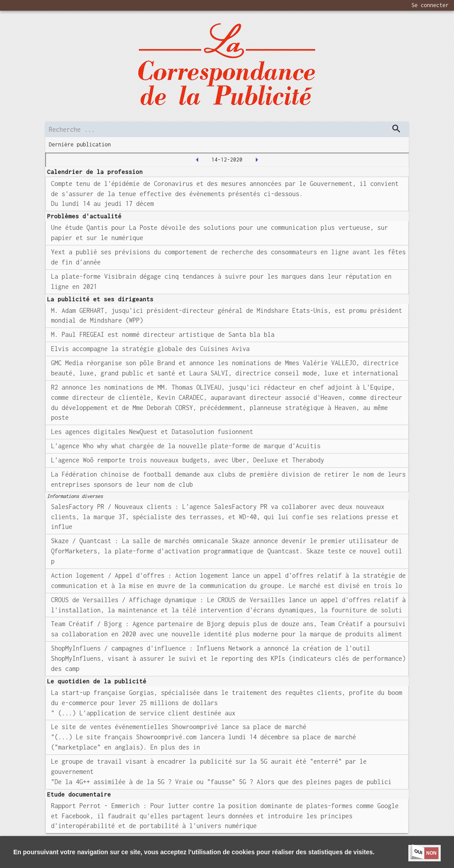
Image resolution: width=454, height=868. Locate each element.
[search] (227, 129)
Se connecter (430, 5)
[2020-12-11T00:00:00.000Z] (197, 160)
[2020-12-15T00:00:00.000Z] (257, 160)
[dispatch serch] (396, 129)
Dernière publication (80, 144)
